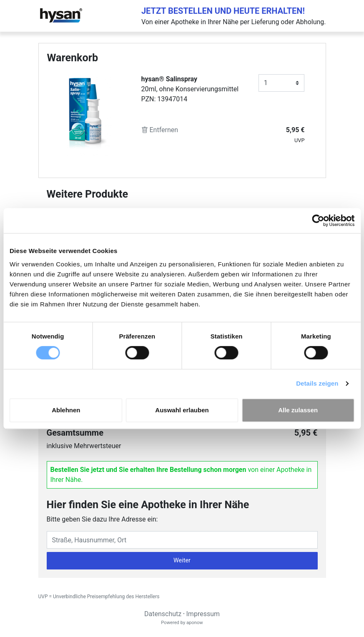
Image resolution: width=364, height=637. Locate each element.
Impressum (203, 614)
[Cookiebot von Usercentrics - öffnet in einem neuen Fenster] (318, 221)
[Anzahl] (282, 83)
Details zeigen (317, 383)
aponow (195, 623)
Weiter (182, 561)
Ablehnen (66, 410)
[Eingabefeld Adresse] (182, 540)
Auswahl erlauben (182, 410)
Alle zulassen (298, 410)
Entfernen (160, 130)
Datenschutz (163, 614)
